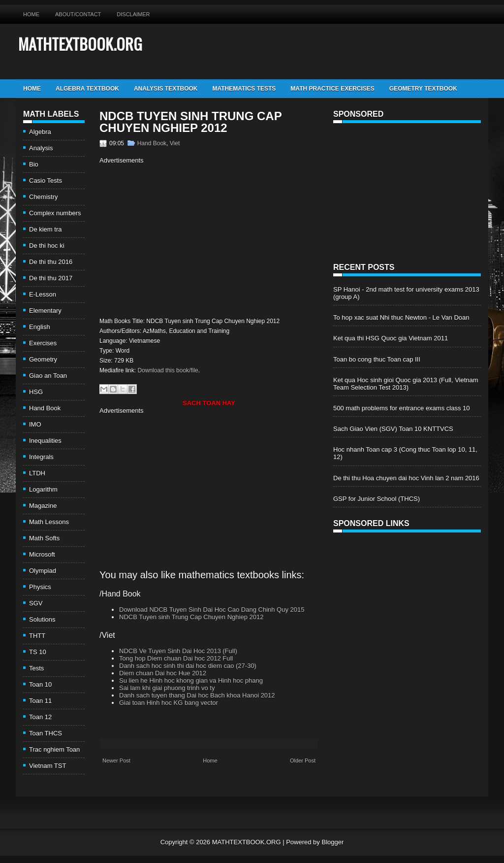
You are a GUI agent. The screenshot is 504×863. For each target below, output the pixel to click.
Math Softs (44, 538)
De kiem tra (45, 229)
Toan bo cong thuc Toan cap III (377, 359)
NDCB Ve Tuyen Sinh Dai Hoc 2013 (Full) (178, 651)
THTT (37, 636)
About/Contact (78, 14)
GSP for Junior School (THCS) (377, 499)
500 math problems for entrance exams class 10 (401, 408)
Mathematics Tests (244, 89)
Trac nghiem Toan (54, 749)
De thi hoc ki (47, 246)
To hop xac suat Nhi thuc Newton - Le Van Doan (401, 317)
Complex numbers (55, 213)
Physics (40, 587)
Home (31, 14)
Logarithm (43, 489)
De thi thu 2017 (51, 278)
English (40, 327)
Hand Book (45, 408)
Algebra (40, 132)
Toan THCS (46, 733)
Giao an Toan (48, 376)
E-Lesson (43, 294)
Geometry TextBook (423, 89)
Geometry (43, 359)
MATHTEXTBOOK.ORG (80, 44)
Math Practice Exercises (332, 89)
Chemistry (44, 197)
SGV (36, 603)
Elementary (45, 311)
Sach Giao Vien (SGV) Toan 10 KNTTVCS (393, 429)
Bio (34, 164)
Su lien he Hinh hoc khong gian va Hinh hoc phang (191, 680)
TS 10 (38, 652)
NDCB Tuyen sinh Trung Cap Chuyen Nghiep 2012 (190, 122)
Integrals (41, 457)
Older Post (303, 761)
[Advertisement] (182, 239)
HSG (36, 392)
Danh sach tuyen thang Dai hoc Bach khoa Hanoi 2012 (197, 695)
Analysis (41, 148)
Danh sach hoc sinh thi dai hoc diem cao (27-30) (188, 666)
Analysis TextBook (166, 89)
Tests (36, 668)
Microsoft (42, 554)
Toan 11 (40, 701)
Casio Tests (46, 181)
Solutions (42, 619)
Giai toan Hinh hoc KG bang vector (169, 703)
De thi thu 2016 (51, 262)
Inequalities (45, 441)
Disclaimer (133, 14)
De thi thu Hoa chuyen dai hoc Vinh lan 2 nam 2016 (406, 478)
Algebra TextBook (87, 89)
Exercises (43, 343)
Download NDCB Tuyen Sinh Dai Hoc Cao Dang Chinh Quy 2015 (212, 610)
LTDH (37, 473)
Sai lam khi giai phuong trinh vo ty (167, 688)
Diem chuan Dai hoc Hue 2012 (163, 673)
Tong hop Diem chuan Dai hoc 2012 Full (176, 658)
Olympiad (43, 571)
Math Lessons (49, 522)
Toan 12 (40, 717)
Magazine (43, 506)
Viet (175, 143)
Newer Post (116, 761)
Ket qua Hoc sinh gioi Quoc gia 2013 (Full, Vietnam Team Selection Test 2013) (406, 384)
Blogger (332, 842)
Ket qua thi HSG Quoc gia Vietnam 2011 (391, 338)
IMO (35, 424)
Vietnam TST (47, 766)
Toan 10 (40, 684)
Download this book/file (168, 370)
